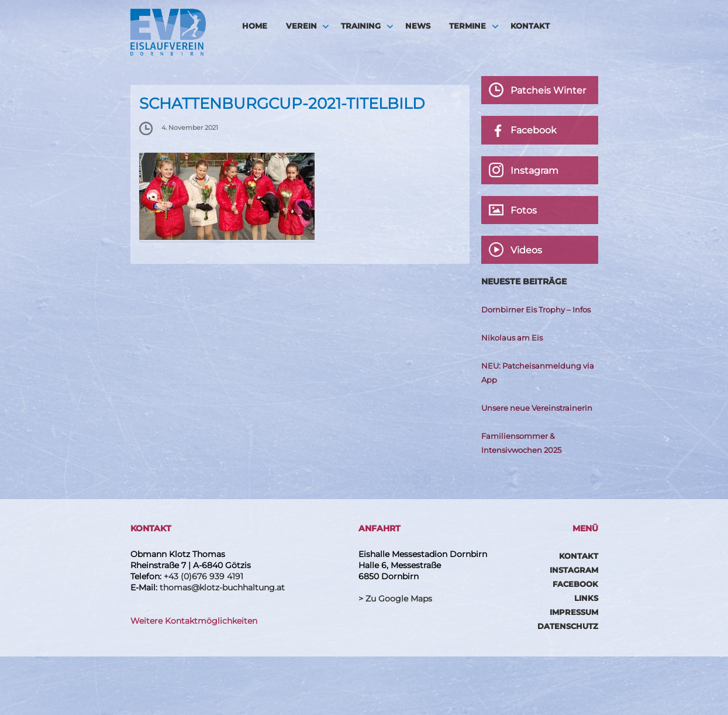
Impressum (574, 612)
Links (586, 598)
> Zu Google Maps (395, 599)
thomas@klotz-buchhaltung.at (222, 587)
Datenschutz (568, 626)
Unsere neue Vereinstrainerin (537, 408)
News (418, 26)
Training (361, 26)
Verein (301, 26)
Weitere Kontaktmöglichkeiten (194, 621)
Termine (467, 26)
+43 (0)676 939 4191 (203, 576)
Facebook (575, 584)
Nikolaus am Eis (512, 338)
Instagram (574, 570)
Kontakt (530, 26)
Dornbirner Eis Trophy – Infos (536, 310)
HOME (255, 26)
